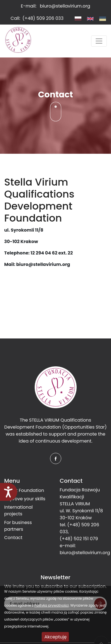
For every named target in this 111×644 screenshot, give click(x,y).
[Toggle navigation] (99, 41)
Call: (37, 18)
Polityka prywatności (52, 605)
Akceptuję (55, 637)
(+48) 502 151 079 (79, 539)
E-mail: (56, 6)
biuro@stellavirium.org (85, 553)
